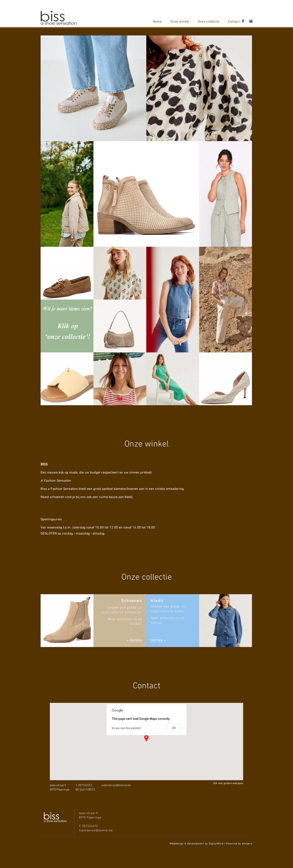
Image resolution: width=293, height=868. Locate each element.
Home (157, 21)
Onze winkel (180, 21)
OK (174, 728)
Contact (234, 21)
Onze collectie (209, 21)
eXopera (247, 843)
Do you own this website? (127, 728)
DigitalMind (216, 843)
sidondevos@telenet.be (116, 785)
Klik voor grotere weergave (228, 783)
